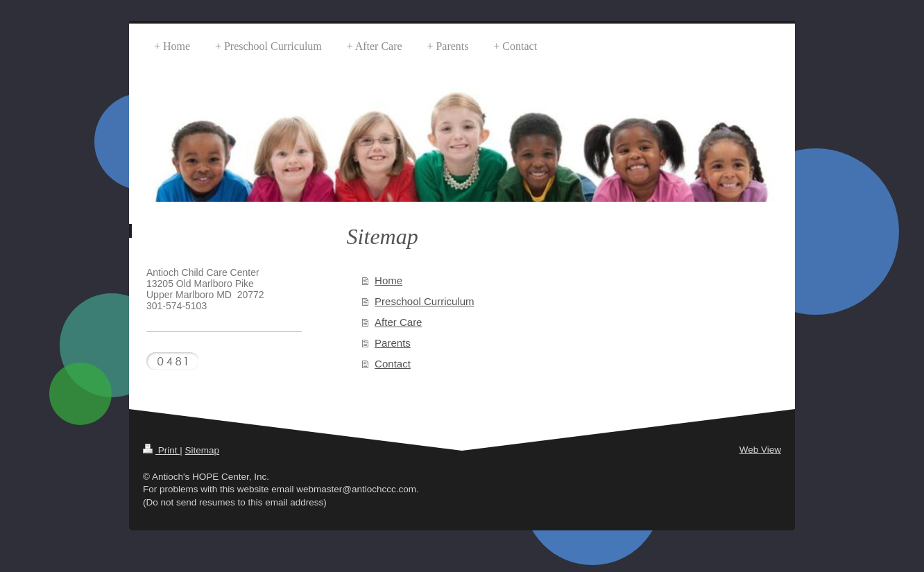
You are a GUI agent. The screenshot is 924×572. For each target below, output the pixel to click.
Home (388, 280)
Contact (393, 364)
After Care (398, 322)
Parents (393, 343)
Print (161, 450)
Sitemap (203, 450)
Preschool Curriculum (424, 301)
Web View (760, 450)
